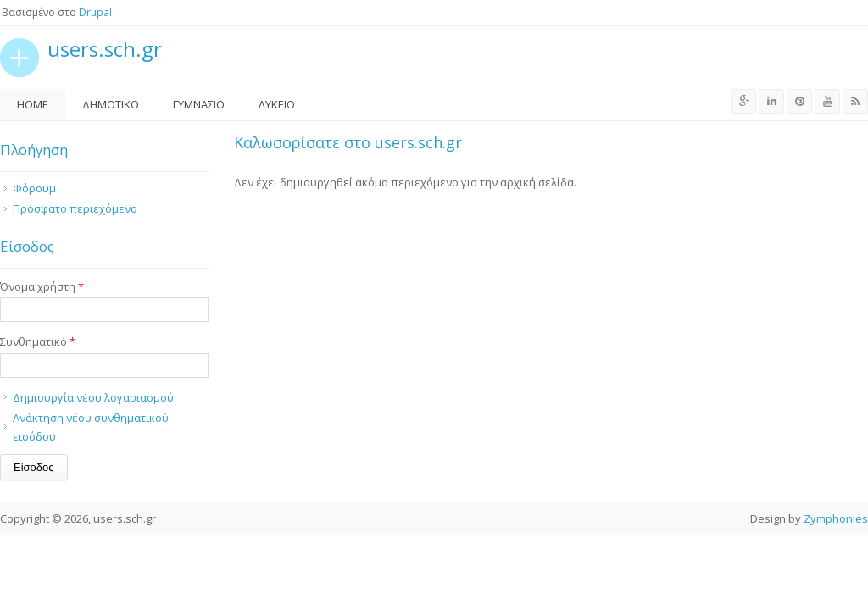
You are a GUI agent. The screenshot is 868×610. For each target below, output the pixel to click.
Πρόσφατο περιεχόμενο (75, 208)
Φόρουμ (34, 188)
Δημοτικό (111, 104)
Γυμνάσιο (199, 104)
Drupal (95, 12)
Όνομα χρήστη (42, 286)
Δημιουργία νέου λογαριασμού (93, 397)
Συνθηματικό (38, 341)
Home (33, 104)
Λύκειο (277, 104)
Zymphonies (836, 518)
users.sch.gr (105, 50)
